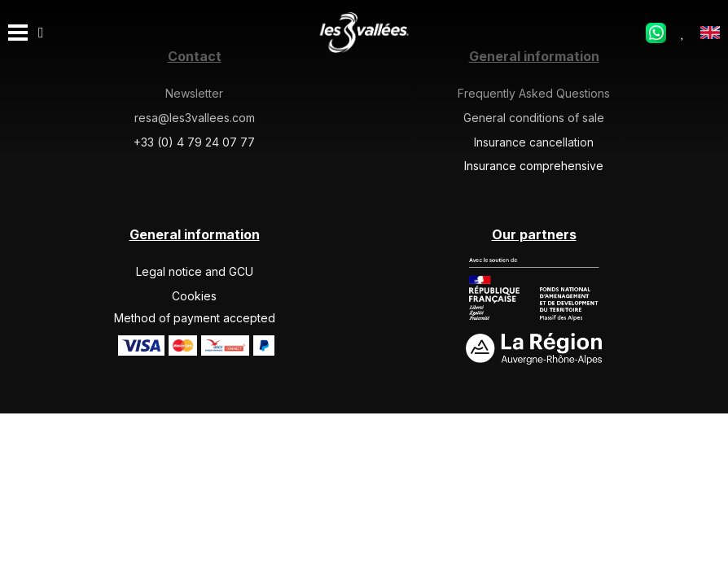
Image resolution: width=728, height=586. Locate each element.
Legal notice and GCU (195, 271)
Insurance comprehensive (534, 166)
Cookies (194, 296)
